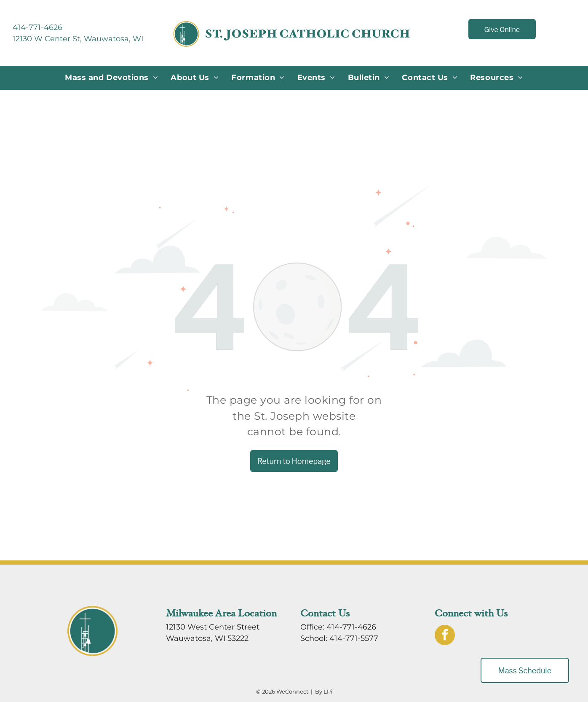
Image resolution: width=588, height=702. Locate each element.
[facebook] (445, 636)
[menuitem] (111, 78)
